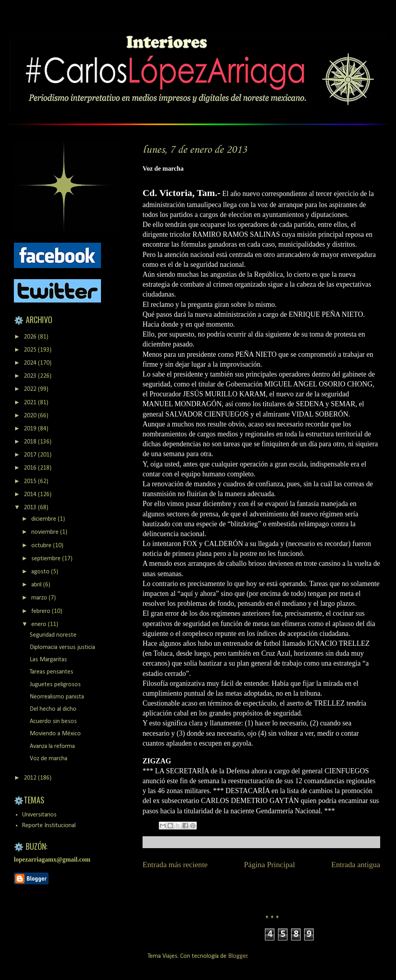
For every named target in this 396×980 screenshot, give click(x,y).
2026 (31, 337)
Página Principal (269, 865)
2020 (31, 416)
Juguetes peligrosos (55, 685)
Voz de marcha (49, 759)
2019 (31, 429)
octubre (42, 546)
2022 (31, 389)
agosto (41, 572)
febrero (42, 611)
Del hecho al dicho (53, 709)
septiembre (47, 559)
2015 (31, 481)
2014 (31, 495)
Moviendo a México (55, 734)
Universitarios (39, 815)
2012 (31, 778)
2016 (31, 468)
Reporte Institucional (49, 826)
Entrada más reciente (175, 865)
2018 (31, 442)
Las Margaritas (48, 660)
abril (37, 585)
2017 (31, 455)
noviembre (46, 532)
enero (40, 624)
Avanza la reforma (52, 746)
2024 (31, 363)
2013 (31, 508)
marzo (40, 598)
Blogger (238, 956)
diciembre (45, 519)
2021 (31, 403)
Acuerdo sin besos (53, 721)
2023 (31, 376)
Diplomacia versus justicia (62, 647)
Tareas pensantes (51, 672)
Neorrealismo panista (57, 697)
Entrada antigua (356, 865)
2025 (31, 350)
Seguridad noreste (53, 635)
